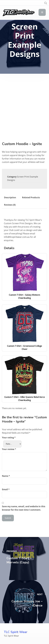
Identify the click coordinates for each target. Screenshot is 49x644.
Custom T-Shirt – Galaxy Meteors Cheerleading (25, 296)
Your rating (9, 438)
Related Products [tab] (31, 197)
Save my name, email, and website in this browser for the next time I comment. (24, 508)
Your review (9, 449)
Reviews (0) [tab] (10, 205)
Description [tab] (10, 197)
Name (6, 476)
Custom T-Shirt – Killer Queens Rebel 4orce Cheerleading (25, 399)
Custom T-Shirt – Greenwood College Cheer (25, 347)
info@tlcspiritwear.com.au (17, 237)
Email (6, 489)
